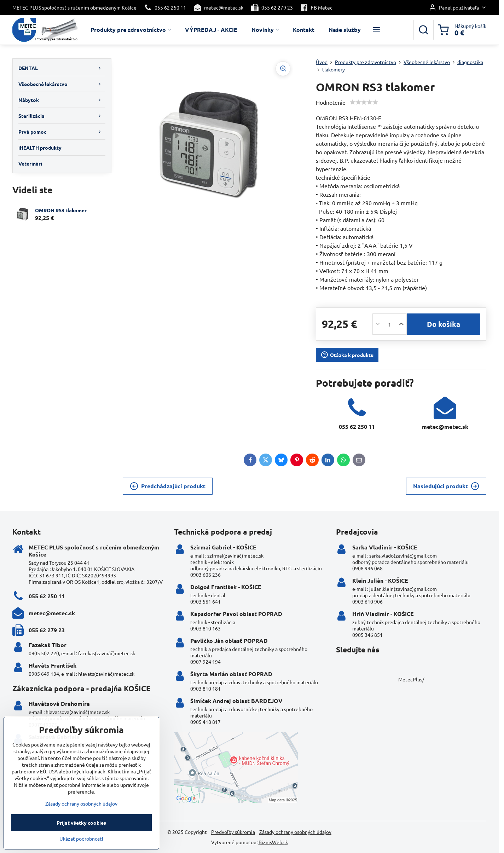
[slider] (364, 102)
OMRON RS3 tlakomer (61, 210)
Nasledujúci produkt (446, 486)
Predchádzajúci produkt (168, 486)
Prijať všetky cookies (81, 833)
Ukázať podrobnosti (81, 849)
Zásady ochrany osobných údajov (295, 832)
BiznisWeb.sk (273, 842)
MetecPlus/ (411, 679)
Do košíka (444, 324)
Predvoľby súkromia (233, 832)
